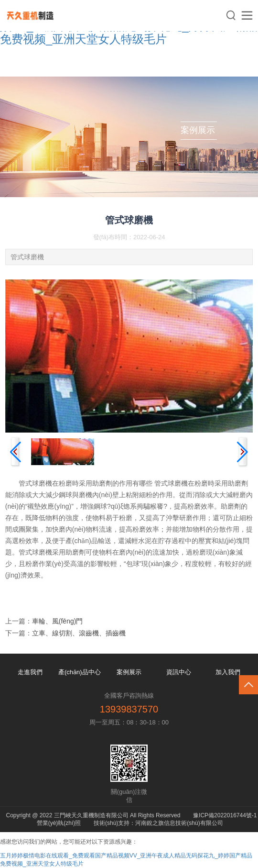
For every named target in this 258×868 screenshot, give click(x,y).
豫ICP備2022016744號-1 (225, 815)
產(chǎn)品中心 (80, 672)
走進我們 (30, 672)
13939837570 (129, 709)
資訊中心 (179, 672)
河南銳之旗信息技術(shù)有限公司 (179, 823)
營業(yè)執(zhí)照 (59, 823)
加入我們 (228, 672)
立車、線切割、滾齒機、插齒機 (79, 633)
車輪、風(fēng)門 (58, 621)
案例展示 (129, 672)
